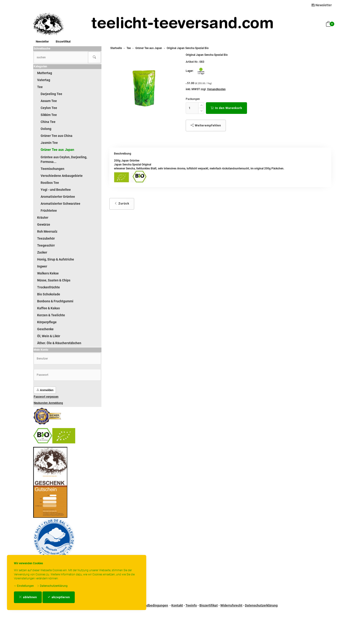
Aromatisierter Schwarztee (60, 204)
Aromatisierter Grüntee (58, 197)
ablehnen (28, 597)
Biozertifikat (63, 42)
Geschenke (45, 329)
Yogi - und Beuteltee (56, 190)
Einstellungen (24, 586)
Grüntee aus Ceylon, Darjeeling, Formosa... (64, 159)
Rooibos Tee (50, 183)
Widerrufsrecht (231, 605)
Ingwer (42, 266)
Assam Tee (49, 101)
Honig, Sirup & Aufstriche (56, 259)
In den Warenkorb (226, 108)
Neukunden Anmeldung (48, 403)
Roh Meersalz (47, 231)
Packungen (193, 99)
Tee (40, 87)
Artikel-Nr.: (192, 62)
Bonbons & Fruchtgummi (55, 301)
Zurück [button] (122, 203)
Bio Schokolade (49, 294)
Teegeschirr (46, 245)
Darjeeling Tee (51, 94)
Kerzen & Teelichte (51, 315)
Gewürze (44, 224)
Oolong (46, 129)
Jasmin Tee (49, 143)
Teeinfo (191, 605)
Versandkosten (216, 89)
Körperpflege (47, 322)
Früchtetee (49, 211)
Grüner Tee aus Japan (57, 150)
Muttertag (45, 73)
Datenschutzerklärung (52, 586)
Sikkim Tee (49, 115)
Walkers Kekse (48, 273)
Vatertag (44, 80)
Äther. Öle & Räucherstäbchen (59, 343)
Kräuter (43, 218)
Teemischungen (52, 169)
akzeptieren (59, 597)
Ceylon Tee (49, 108)
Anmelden (45, 390)
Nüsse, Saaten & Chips (54, 280)
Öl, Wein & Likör (49, 336)
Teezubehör (46, 238)
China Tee (48, 122)
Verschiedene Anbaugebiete (62, 176)
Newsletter (322, 5)
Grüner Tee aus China (57, 136)
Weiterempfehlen (206, 125)
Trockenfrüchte (49, 287)
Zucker (42, 252)
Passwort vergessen (46, 397)
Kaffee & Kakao (49, 308)
